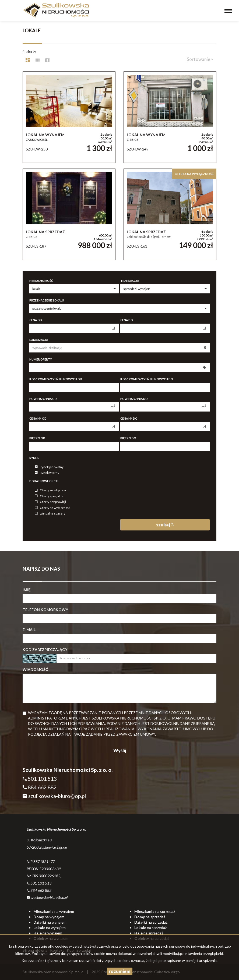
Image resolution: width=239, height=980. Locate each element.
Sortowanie (200, 59)
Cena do (127, 320)
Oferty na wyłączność (52, 508)
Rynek (34, 458)
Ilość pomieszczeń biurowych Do (147, 379)
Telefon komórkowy (45, 610)
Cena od (36, 320)
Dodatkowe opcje (44, 481)
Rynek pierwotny (49, 467)
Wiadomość (35, 669)
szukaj (165, 525)
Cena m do (129, 418)
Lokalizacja (39, 340)
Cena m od (38, 418)
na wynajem (54, 911)
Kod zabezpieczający (45, 650)
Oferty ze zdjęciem (50, 490)
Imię (27, 590)
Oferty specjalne (49, 496)
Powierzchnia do (134, 399)
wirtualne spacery (50, 514)
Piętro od (37, 438)
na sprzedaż (155, 911)
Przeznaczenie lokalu (47, 300)
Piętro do (128, 438)
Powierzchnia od (43, 399)
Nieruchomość (41, 281)
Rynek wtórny (47, 473)
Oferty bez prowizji (50, 502)
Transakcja (130, 281)
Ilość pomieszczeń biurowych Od (56, 379)
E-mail (29, 630)
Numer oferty (41, 359)
